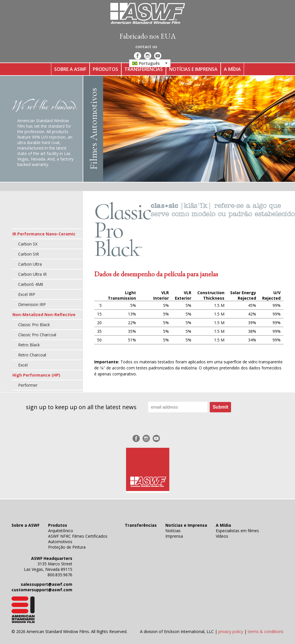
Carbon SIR (29, 254)
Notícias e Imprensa (193, 69)
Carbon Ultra (30, 264)
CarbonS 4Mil (31, 284)
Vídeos (222, 536)
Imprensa (174, 536)
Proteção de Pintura (67, 547)
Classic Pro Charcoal (37, 335)
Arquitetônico (61, 531)
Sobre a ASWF (70, 69)
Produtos (105, 69)
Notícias (173, 531)
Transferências (144, 69)
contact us (146, 47)
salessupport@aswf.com (47, 584)
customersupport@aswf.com (42, 590)
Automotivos (60, 542)
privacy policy (231, 631)
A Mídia (232, 69)
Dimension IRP (32, 304)
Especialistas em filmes (237, 531)
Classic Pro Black (34, 325)
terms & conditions (266, 631)
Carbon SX (28, 244)
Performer (28, 385)
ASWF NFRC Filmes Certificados (78, 536)
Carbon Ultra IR (32, 274)
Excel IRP (27, 294)
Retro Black (29, 345)
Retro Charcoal (32, 355)
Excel (23, 365)
